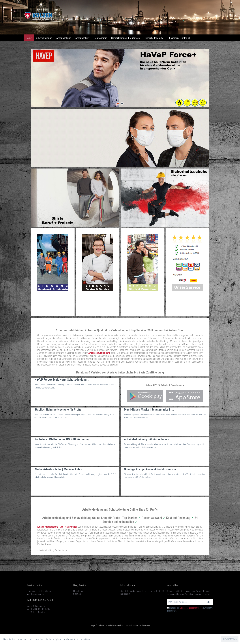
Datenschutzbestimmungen (191, 608)
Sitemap (77, 594)
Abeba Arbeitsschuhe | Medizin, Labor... (60, 469)
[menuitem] (29, 38)
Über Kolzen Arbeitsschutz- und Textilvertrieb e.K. (142, 591)
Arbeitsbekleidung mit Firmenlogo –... (148, 439)
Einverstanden (230, 639)
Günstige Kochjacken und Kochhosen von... (151, 469)
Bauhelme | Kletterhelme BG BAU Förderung (62, 439)
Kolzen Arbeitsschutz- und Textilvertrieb (57, 527)
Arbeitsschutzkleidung (99, 353)
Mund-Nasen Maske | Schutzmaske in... (149, 409)
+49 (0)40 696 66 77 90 (40, 600)
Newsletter (78, 591)
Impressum (125, 594)
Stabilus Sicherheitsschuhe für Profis (58, 409)
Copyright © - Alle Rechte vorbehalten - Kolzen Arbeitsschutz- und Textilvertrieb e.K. (120, 625)
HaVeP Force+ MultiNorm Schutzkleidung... (62, 380)
